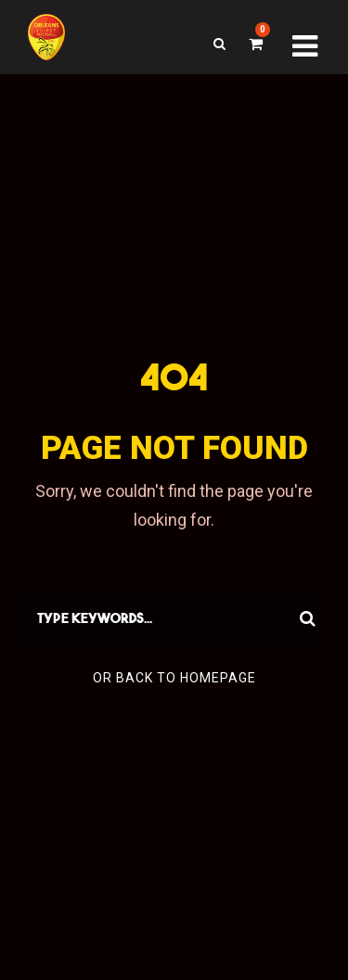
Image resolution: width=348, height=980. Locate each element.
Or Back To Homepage (174, 678)
